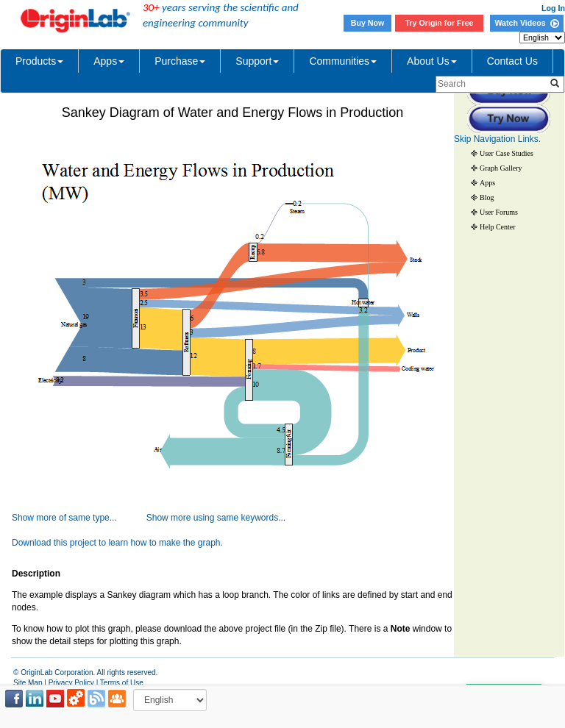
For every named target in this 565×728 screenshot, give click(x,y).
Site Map (28, 683)
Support (257, 61)
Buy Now (368, 23)
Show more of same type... (64, 518)
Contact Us (512, 61)
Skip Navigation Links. (497, 139)
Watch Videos (526, 23)
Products (39, 61)
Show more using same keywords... (216, 518)
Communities (343, 61)
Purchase (180, 61)
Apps (109, 61)
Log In (553, 8)
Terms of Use (122, 683)
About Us (432, 61)
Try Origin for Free (440, 23)
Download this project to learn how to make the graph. (117, 543)
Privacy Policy (71, 683)
